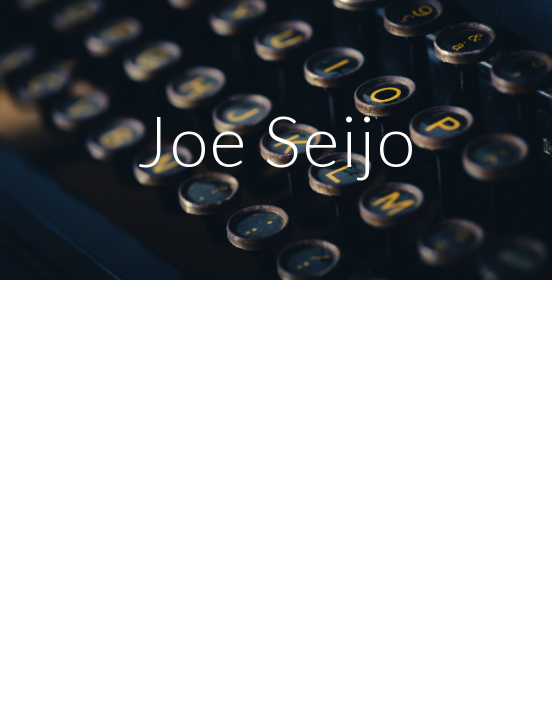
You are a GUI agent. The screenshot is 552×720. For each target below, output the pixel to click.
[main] (275, 140)
